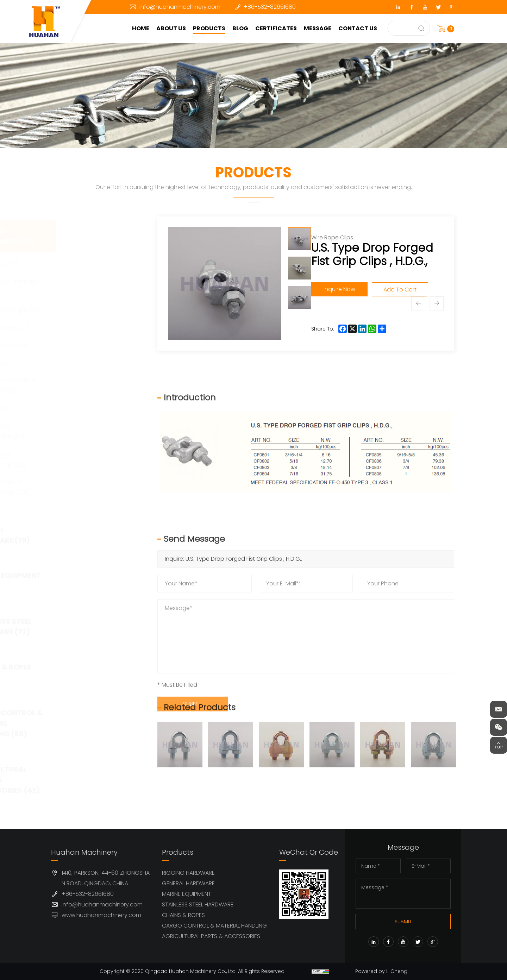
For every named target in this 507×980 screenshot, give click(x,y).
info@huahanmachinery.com (180, 7)
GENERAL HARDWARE (188, 883)
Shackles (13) (89, 264)
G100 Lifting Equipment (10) (92, 431)
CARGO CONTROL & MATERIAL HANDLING (214, 926)
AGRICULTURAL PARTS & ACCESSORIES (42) (97, 780)
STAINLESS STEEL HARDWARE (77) (93, 627)
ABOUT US (171, 28)
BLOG (240, 28)
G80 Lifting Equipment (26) (93, 459)
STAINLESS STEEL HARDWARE (198, 904)
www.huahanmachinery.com (101, 915)
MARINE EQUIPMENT (187, 894)
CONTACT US (358, 28)
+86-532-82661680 (270, 7)
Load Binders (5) (95, 345)
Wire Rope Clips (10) (99, 310)
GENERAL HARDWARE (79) (92, 535)
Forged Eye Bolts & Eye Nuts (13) (98, 385)
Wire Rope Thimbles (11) (99, 287)
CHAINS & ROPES (183, 915)
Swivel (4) (84, 362)
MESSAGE (318, 28)
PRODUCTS (209, 28)
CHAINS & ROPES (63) (93, 672)
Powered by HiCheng (381, 971)
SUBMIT (403, 922)
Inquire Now (339, 289)
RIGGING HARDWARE (188, 873)
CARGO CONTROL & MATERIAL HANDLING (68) (98, 723)
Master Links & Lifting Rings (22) (94, 487)
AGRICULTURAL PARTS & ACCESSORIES (211, 936)
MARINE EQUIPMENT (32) (98, 581)
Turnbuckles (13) (94, 327)
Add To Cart (400, 290)
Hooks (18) (85, 408)
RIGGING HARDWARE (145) (94, 236)
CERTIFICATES (276, 28)
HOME (141, 28)
